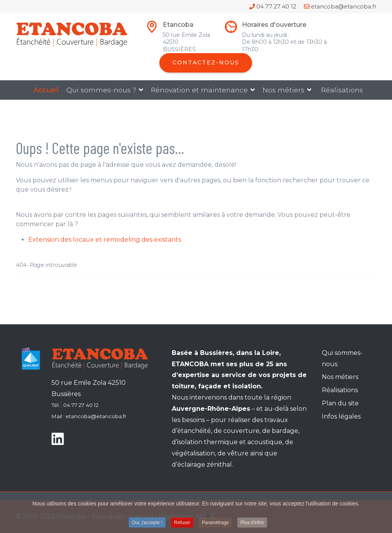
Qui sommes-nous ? (101, 90)
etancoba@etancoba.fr (344, 7)
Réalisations (342, 90)
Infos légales (341, 416)
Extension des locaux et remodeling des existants (105, 240)
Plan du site (340, 403)
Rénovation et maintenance (199, 90)
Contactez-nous (206, 62)
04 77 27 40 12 (276, 7)
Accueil (46, 90)
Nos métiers (283, 90)
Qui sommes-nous (342, 358)
